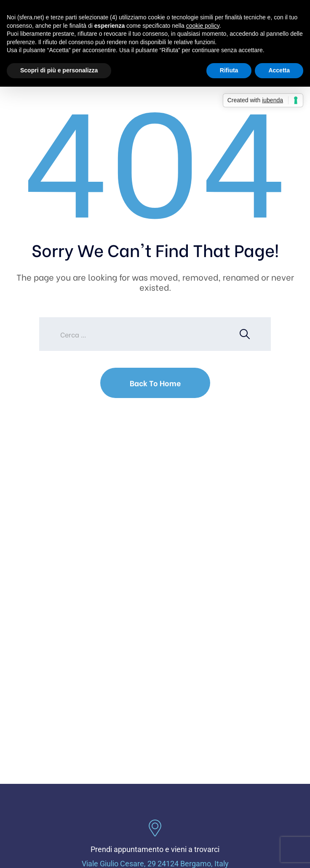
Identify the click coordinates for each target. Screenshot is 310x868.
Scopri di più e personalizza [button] (59, 70)
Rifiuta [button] (229, 70)
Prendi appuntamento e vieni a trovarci (155, 849)
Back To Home (155, 383)
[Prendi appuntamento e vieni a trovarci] (155, 828)
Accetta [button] (279, 70)
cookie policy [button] (203, 26)
